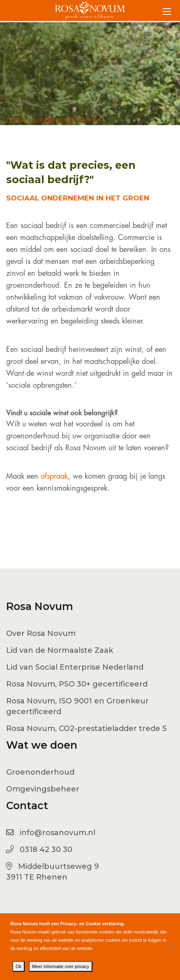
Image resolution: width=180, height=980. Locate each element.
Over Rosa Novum (41, 633)
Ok (18, 966)
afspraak (54, 476)
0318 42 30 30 (46, 850)
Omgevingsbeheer (43, 789)
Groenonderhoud (40, 772)
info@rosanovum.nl (58, 833)
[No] (170, 947)
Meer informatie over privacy (61, 966)
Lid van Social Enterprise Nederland (75, 667)
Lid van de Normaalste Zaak (60, 650)
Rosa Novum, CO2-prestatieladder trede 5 (86, 729)
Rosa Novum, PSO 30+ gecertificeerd (77, 684)
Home (16, 120)
